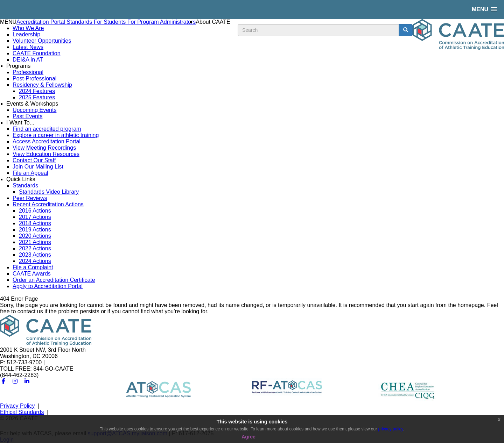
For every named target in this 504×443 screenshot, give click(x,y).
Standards (80, 22)
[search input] (318, 30)
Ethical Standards (22, 412)
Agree (248, 437)
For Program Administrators (162, 22)
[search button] (406, 30)
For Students (111, 22)
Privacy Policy (17, 406)
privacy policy (391, 429)
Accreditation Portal (41, 22)
